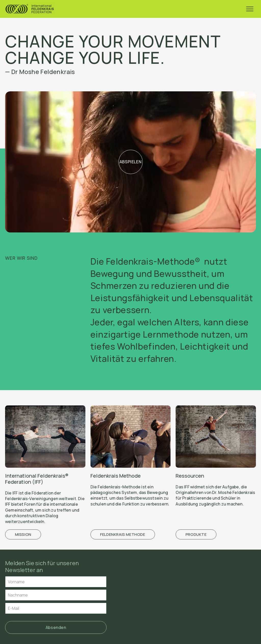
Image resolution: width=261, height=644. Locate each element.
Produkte (196, 534)
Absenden (56, 627)
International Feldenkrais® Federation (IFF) (37, 479)
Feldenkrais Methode (116, 476)
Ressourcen (190, 476)
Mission (23, 534)
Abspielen (131, 162)
